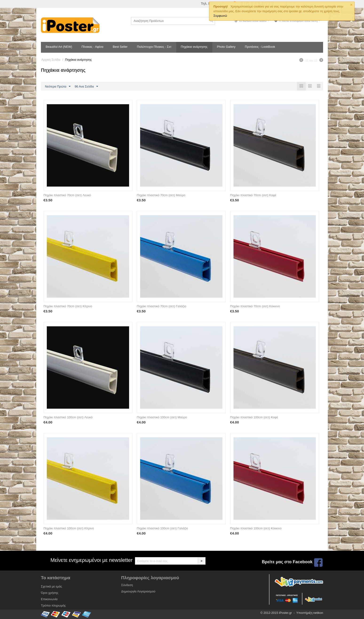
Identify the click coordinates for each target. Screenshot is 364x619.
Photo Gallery (226, 47)
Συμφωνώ (220, 16)
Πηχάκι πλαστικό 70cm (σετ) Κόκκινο (255, 306)
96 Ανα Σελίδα (86, 87)
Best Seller (120, 47)
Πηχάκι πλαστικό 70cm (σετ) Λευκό (67, 195)
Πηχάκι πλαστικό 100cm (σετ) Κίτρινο (69, 528)
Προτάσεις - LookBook (260, 47)
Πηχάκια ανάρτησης (194, 47)
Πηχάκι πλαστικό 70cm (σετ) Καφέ (253, 195)
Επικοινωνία (49, 599)
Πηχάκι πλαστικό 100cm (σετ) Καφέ (254, 417)
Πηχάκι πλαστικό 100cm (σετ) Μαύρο (162, 417)
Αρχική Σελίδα (51, 60)
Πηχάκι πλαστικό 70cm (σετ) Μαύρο (161, 195)
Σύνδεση (127, 585)
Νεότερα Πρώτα (58, 87)
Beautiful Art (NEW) (59, 47)
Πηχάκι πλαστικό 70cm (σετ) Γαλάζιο (162, 306)
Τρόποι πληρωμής (53, 605)
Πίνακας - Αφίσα (93, 47)
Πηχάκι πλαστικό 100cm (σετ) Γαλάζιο (162, 528)
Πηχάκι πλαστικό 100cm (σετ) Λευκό (68, 417)
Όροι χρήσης (50, 593)
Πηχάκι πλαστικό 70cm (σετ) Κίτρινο (68, 306)
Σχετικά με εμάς (51, 586)
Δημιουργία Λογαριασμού (138, 591)
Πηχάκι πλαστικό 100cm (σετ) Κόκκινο (256, 528)
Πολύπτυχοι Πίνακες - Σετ (154, 47)
